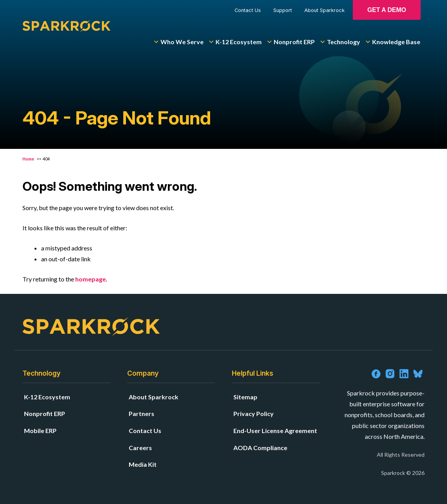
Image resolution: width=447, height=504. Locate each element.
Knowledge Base (393, 42)
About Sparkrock (324, 10)
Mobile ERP (40, 431)
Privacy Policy (254, 413)
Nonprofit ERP (291, 42)
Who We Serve (178, 42)
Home (29, 159)
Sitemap (245, 397)
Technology (340, 42)
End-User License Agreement (275, 431)
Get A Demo (387, 10)
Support (283, 10)
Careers (140, 448)
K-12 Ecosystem (235, 42)
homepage (91, 279)
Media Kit (143, 464)
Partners (142, 413)
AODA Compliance (260, 448)
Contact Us (248, 10)
